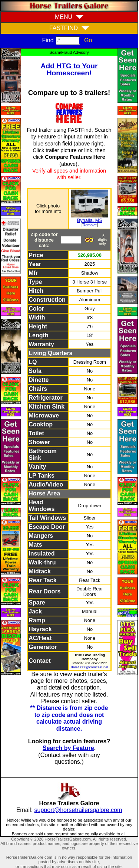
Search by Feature (68, 748)
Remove (90, 225)
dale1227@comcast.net (90, 667)
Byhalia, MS (90, 220)
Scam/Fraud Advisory (69, 52)
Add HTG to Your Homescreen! (69, 69)
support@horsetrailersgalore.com (78, 810)
